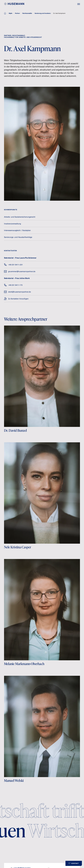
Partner (17, 13)
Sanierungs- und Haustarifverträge (18, 237)
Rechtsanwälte (27, 13)
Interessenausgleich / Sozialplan (17, 230)
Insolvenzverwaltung (12, 224)
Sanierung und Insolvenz (43, 13)
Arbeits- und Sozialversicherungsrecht (20, 217)
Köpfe (10, 13)
